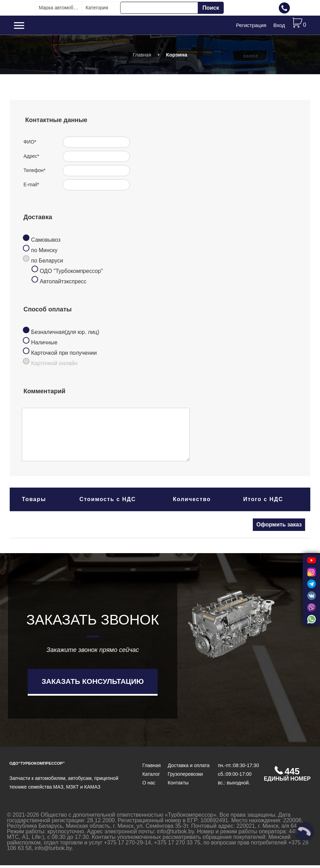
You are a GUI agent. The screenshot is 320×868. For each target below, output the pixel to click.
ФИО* (30, 145)
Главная (142, 58)
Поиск (211, 8)
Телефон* (35, 173)
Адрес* (32, 159)
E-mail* (31, 188)
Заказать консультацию (93, 684)
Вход (279, 27)
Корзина (176, 57)
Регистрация (251, 27)
